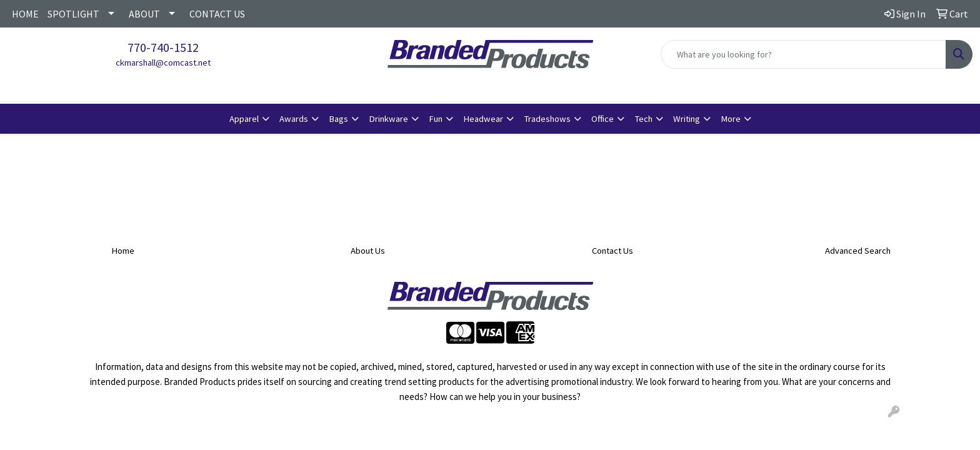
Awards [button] (294, 119)
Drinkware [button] (388, 119)
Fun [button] (436, 119)
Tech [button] (643, 119)
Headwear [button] (483, 119)
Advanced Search (858, 251)
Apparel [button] (244, 119)
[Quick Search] (803, 54)
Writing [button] (687, 119)
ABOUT (144, 14)
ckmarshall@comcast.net (163, 62)
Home (123, 251)
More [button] (731, 119)
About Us (368, 251)
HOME (25, 14)
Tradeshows (547, 119)
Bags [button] (338, 119)
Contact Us (612, 251)
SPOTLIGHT (73, 14)
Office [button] (602, 119)
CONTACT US (217, 14)
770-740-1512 (163, 47)
